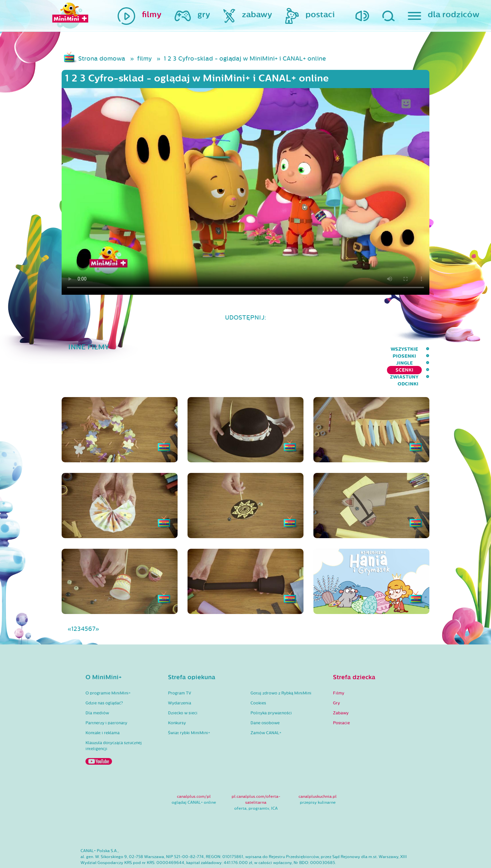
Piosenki (272, 349)
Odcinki (419, 349)
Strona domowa (102, 59)
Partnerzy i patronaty (106, 697)
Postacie (341, 697)
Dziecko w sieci (183, 687)
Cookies (258, 677)
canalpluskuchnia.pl (318, 770)
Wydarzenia (180, 677)
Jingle (303, 349)
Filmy (339, 667)
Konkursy (177, 697)
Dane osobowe (265, 697)
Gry (336, 677)
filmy (144, 59)
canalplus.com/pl (194, 770)
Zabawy (341, 687)
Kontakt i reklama (103, 707)
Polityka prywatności (271, 687)
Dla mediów (97, 687)
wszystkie (235, 349)
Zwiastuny (383, 349)
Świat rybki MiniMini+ (189, 707)
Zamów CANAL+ (266, 707)
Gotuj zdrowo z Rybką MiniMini (281, 667)
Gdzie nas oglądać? (104, 677)
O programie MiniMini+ (108, 667)
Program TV (180, 667)
